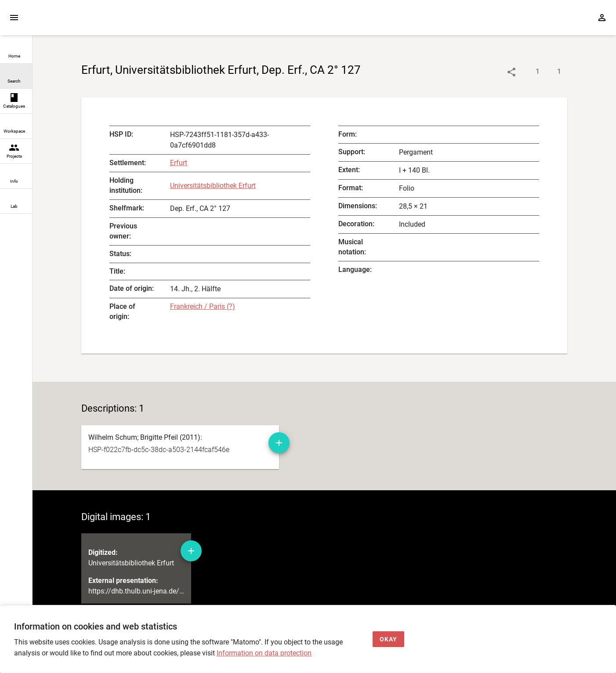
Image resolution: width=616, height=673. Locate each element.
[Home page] (83, 22)
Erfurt (179, 163)
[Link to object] (511, 72)
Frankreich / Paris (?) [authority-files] (203, 306)
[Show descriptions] (529, 72)
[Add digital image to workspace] (191, 551)
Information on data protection (264, 653)
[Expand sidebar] (14, 18)
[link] (16, 51)
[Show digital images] (550, 72)
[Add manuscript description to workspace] (279, 443)
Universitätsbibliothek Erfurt (213, 186)
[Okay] (388, 639)
